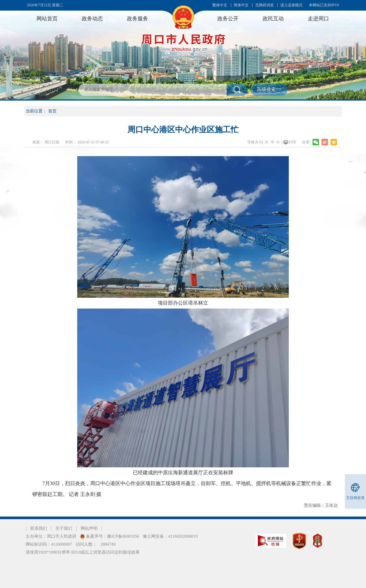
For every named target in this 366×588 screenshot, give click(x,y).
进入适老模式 (291, 5)
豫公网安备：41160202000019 (170, 536)
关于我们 (64, 528)
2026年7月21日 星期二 (45, 5)
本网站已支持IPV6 (324, 5)
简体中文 (241, 5)
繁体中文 (220, 5)
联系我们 (39, 528)
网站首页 (47, 19)
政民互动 (273, 19)
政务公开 (228, 19)
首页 (52, 111)
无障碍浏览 (264, 5)
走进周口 (318, 19)
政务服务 (138, 19)
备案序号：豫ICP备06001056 (112, 536)
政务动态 (92, 19)
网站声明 (89, 528)
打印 (292, 142)
